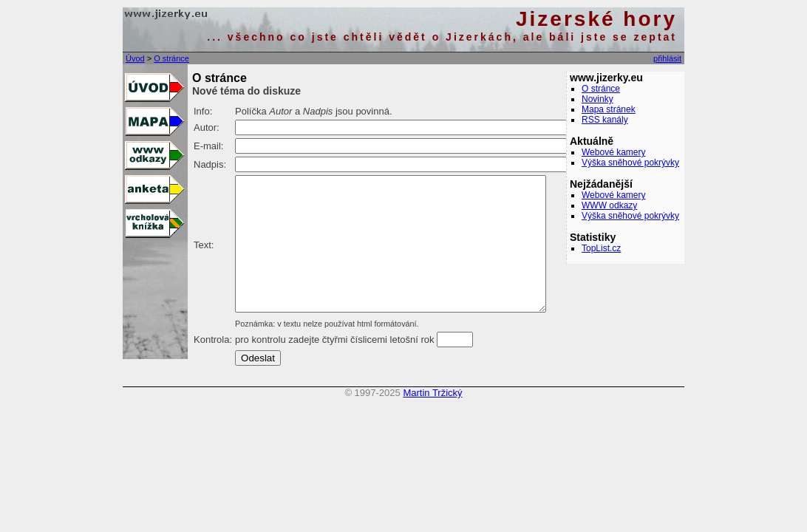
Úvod (135, 58)
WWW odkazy (609, 205)
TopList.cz (601, 248)
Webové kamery (613, 152)
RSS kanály (605, 120)
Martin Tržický (432, 419)
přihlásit (667, 58)
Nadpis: (210, 164)
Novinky (597, 99)
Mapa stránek (609, 109)
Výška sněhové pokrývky (630, 163)
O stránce (171, 58)
